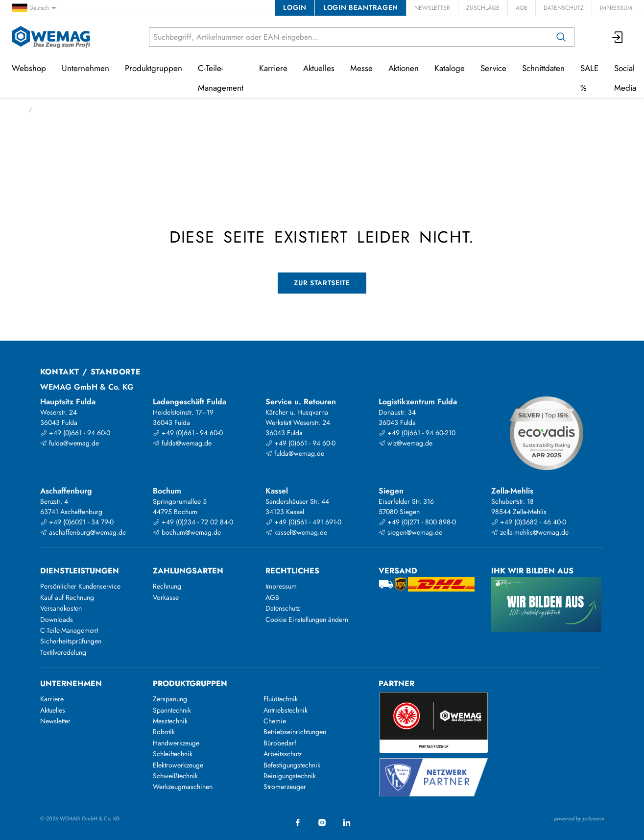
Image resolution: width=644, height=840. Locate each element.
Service (493, 68)
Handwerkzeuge (176, 743)
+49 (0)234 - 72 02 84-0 (193, 522)
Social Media (625, 78)
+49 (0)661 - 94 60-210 (417, 433)
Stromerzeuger (285, 787)
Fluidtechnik (281, 699)
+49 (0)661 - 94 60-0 (75, 433)
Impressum (616, 8)
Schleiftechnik (173, 754)
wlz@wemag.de (405, 443)
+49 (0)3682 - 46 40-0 (529, 522)
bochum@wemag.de (187, 532)
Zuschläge (483, 8)
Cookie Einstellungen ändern (307, 619)
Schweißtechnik (175, 776)
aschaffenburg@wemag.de (83, 532)
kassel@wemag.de (296, 532)
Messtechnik (170, 721)
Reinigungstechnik (290, 776)
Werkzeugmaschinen (183, 787)
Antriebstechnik (286, 710)
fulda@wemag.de (70, 443)
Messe (361, 68)
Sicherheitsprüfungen (71, 641)
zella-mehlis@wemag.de (530, 532)
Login (295, 7)
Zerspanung (170, 699)
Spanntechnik (172, 710)
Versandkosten (61, 608)
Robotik (164, 732)
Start (17, 110)
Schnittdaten (543, 68)
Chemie (275, 721)
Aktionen (404, 68)
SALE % (589, 78)
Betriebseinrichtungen (295, 732)
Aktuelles (319, 68)
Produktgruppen (154, 68)
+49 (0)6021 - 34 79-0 (77, 522)
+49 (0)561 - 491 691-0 (303, 522)
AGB (522, 8)
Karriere (273, 68)
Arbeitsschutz (283, 754)
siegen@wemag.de (410, 532)
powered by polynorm (579, 818)
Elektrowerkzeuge (178, 765)
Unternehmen (85, 68)
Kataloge (450, 68)
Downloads (57, 619)
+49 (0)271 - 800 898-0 (417, 522)
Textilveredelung (63, 652)
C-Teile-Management (221, 78)
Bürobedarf (280, 743)
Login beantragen (361, 7)
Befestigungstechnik (292, 765)
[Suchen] (561, 37)
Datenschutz (564, 8)
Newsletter (432, 8)
